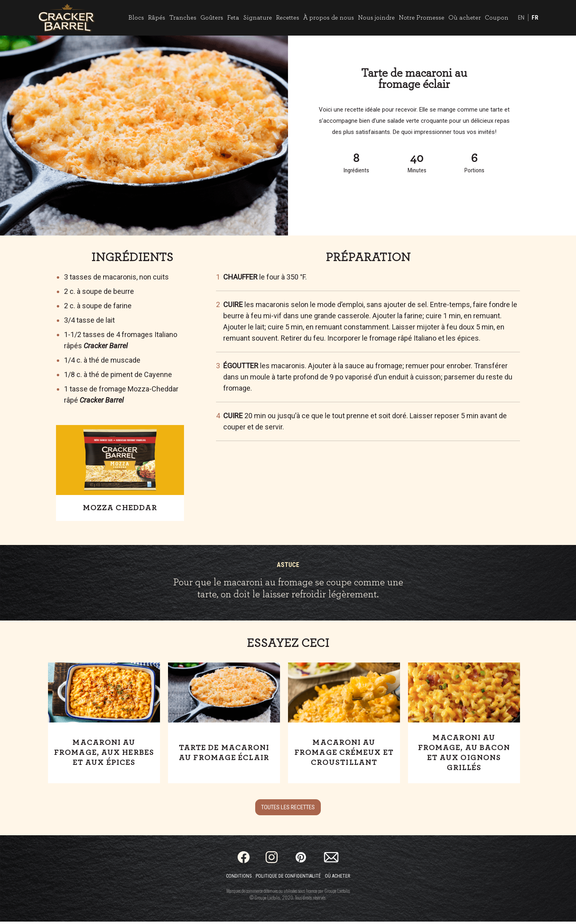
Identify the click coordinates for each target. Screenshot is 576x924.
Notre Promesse (419, 19)
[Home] (69, 19)
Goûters (209, 19)
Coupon (494, 19)
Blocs (134, 19)
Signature (255, 19)
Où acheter (462, 19)
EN (519, 19)
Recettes (285, 19)
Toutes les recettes (288, 810)
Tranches (180, 19)
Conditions (239, 878)
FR (533, 19)
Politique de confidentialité (288, 878)
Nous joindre (374, 19)
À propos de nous (326, 19)
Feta (231, 19)
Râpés (154, 19)
